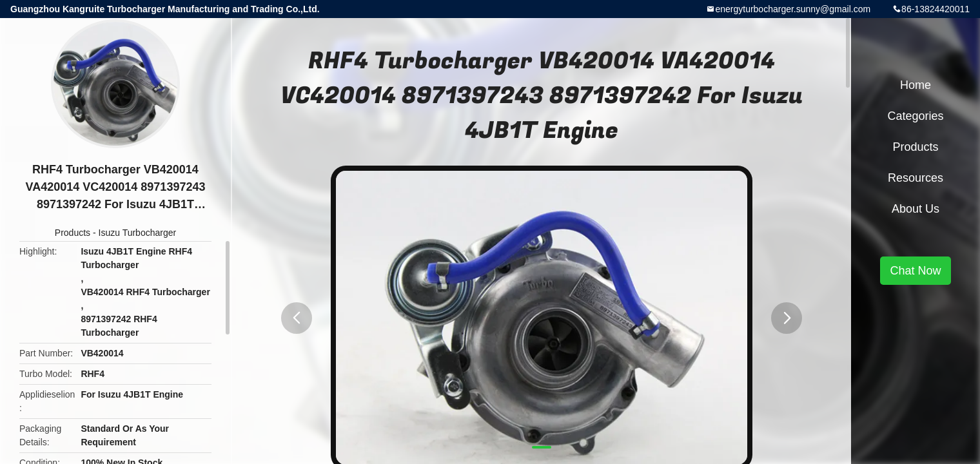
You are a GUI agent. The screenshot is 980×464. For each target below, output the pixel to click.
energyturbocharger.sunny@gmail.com (793, 9)
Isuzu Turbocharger (138, 233)
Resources (916, 178)
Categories (915, 116)
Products (73, 233)
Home (916, 85)
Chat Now (915, 271)
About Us (916, 209)
